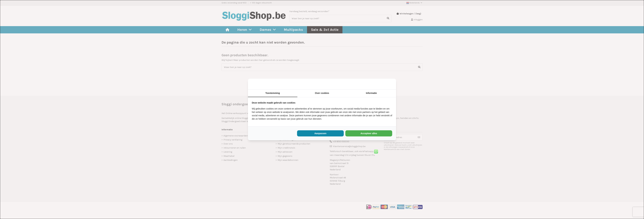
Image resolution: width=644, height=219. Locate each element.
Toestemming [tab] (273, 93)
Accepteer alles (369, 133)
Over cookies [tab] (322, 93)
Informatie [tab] (371, 93)
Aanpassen (320, 133)
